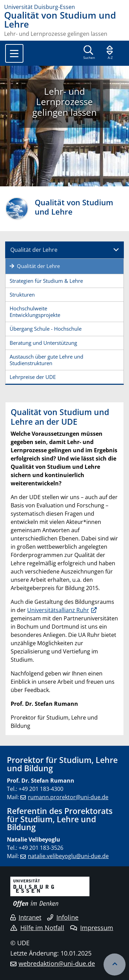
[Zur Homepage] (64, 7)
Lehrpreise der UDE (33, 377)
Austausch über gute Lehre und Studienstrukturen (46, 360)
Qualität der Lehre (34, 250)
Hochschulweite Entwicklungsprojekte (35, 312)
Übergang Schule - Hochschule (46, 329)
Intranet (26, 917)
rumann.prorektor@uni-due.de (68, 797)
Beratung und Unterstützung (43, 343)
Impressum (92, 928)
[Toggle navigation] (14, 53)
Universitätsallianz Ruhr (58, 610)
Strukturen (22, 295)
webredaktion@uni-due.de (57, 963)
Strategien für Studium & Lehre (46, 281)
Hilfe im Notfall (37, 928)
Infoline (63, 917)
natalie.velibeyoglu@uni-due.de (68, 856)
